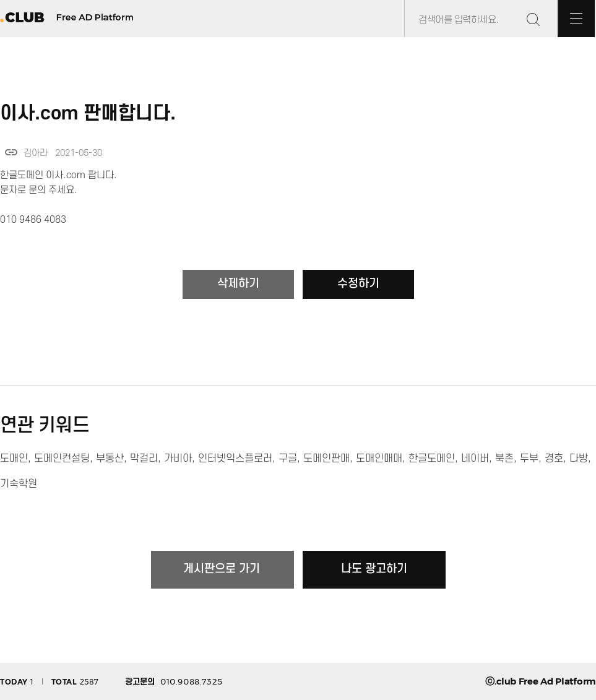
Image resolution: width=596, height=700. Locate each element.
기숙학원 (19, 484)
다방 (579, 459)
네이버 (475, 459)
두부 (529, 459)
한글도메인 (432, 459)
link (11, 152)
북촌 (504, 459)
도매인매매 (379, 459)
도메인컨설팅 (62, 459)
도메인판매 (326, 459)
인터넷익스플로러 (235, 459)
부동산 (110, 459)
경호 (554, 459)
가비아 (178, 459)
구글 (288, 459)
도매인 (14, 459)
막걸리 (144, 459)
